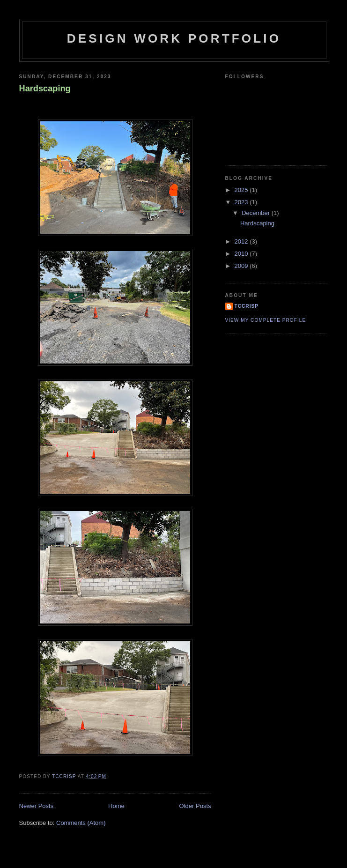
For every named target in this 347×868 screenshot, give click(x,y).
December (257, 213)
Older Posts (195, 806)
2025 (242, 190)
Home (116, 806)
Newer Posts (37, 806)
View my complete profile (266, 320)
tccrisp (247, 306)
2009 (242, 266)
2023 (242, 202)
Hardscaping (45, 89)
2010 (242, 254)
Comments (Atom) (81, 823)
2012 (242, 241)
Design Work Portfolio (174, 38)
